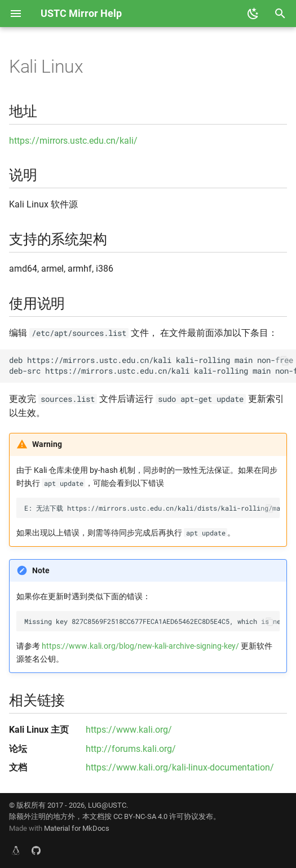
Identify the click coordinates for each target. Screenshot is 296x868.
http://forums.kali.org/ (131, 749)
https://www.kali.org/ (129, 730)
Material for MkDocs (77, 828)
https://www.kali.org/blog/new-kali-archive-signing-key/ (140, 646)
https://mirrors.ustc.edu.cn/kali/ (73, 141)
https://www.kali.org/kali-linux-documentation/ (180, 767)
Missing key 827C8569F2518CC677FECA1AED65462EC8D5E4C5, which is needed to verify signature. (152, 621)
